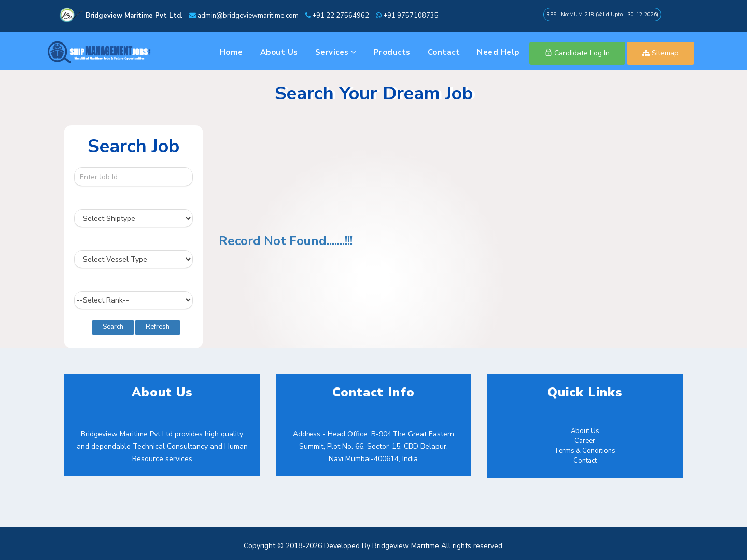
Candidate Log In (577, 53)
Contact (444, 52)
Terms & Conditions (585, 451)
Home (231, 52)
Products (392, 52)
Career (585, 441)
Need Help (498, 52)
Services (336, 52)
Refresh (158, 327)
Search (113, 327)
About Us (279, 52)
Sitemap (660, 53)
